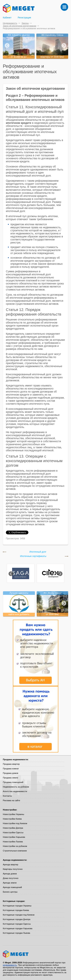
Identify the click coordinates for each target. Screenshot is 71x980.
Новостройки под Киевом (15, 823)
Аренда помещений (12, 887)
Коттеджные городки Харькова (18, 928)
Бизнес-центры (10, 892)
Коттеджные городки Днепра (17, 919)
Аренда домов (10, 874)
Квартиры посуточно (13, 869)
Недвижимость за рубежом (16, 787)
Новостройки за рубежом (15, 846)
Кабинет (7, 18)
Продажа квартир (11, 764)
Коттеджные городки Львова (16, 933)
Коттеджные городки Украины (17, 906)
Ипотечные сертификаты (33, 556)
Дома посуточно (11, 878)
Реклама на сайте (11, 800)
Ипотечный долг (38, 552)
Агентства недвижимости (15, 791)
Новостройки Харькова (14, 837)
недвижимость (10, 965)
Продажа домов (11, 773)
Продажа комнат (11, 769)
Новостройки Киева (12, 819)
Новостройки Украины (14, 814)
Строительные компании (15, 851)
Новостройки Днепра (13, 828)
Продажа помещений (13, 782)
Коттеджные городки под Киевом (19, 915)
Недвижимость (10, 23)
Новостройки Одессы (13, 832)
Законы (25, 23)
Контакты (7, 796)
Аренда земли (10, 883)
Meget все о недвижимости (35, 954)
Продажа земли (10, 778)
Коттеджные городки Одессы (17, 924)
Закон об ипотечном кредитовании (20, 26)
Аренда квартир (11, 865)
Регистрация (24, 18)
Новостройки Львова (13, 842)
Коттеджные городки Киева (16, 910)
